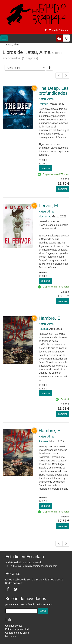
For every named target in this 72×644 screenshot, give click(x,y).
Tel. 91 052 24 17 (15, 566)
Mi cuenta (11, 636)
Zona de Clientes (58, 30)
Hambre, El (50, 318)
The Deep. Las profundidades (54, 91)
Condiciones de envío (17, 633)
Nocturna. (45, 216)
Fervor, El (48, 206)
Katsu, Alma (46, 99)
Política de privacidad (17, 629)
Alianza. (44, 329)
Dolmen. (44, 104)
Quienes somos (14, 626)
